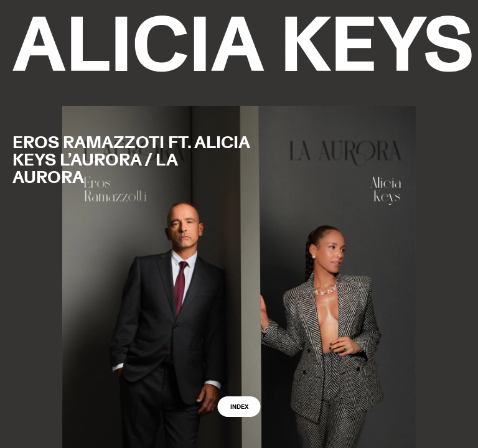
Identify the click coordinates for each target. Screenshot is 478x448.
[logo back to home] (242, 44)
